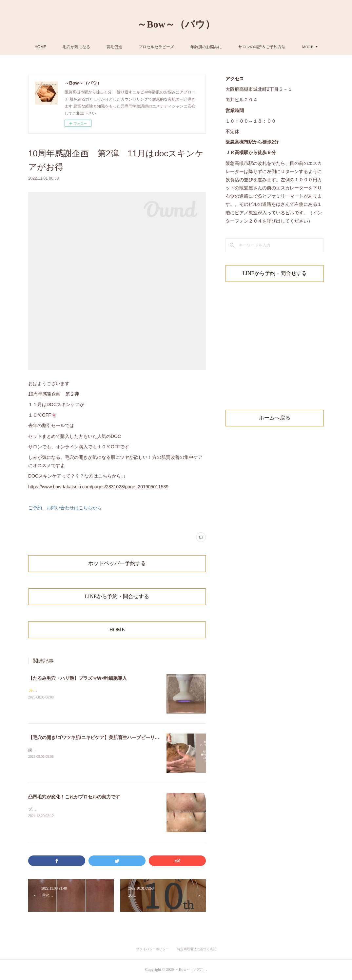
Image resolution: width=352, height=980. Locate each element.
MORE (276, 47)
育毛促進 (146, 47)
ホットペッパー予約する (117, 563)
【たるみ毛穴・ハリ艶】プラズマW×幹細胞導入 (78, 678)
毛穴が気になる (108, 47)
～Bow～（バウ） (176, 24)
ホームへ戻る (275, 418)
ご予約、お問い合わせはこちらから (65, 508)
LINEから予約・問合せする (117, 596)
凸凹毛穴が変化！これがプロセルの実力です (74, 797)
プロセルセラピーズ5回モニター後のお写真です (71, 809)
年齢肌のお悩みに (238, 47)
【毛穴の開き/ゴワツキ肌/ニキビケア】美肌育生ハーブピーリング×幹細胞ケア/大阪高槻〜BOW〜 (129, 737)
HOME (72, 47)
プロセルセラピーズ (188, 47)
